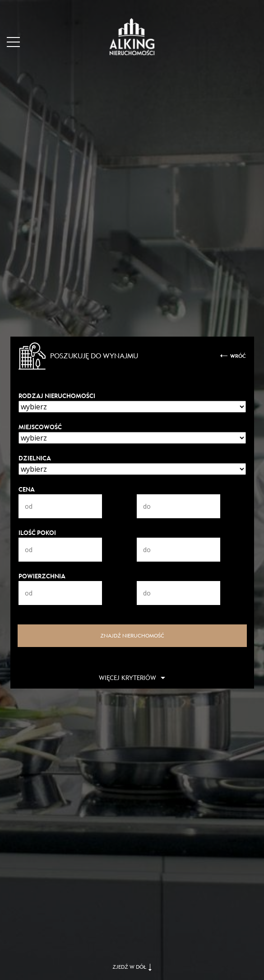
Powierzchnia (42, 576)
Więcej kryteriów (127, 678)
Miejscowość (40, 427)
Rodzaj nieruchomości (57, 396)
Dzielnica (35, 458)
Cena (27, 490)
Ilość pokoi (37, 533)
